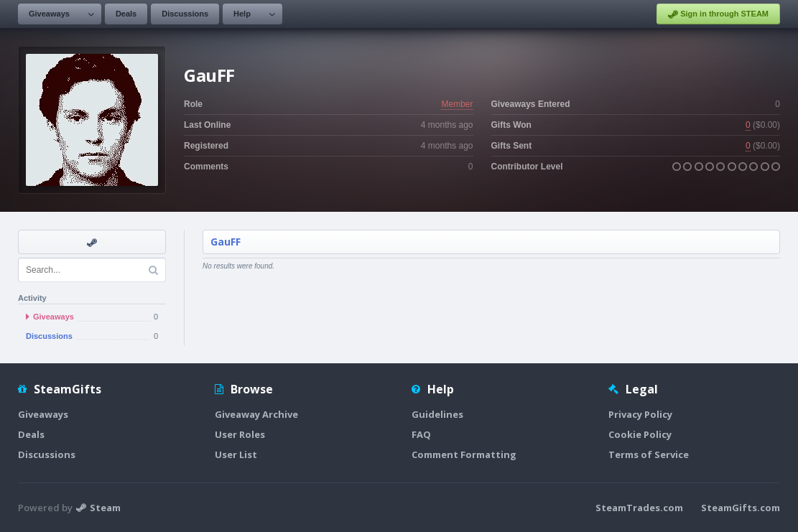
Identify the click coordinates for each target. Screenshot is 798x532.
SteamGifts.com (741, 508)
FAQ (421, 434)
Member (457, 104)
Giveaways (49, 14)
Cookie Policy (640, 434)
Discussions (185, 14)
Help (242, 14)
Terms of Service (649, 454)
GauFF (226, 242)
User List (236, 454)
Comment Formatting (464, 454)
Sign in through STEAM (718, 14)
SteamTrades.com (639, 508)
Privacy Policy (640, 414)
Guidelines (437, 414)
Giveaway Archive (256, 414)
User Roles (240, 434)
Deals (126, 14)
